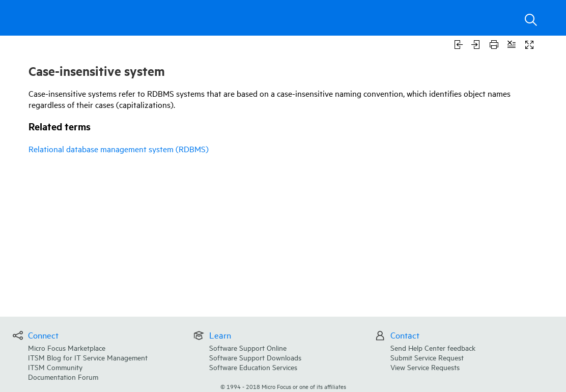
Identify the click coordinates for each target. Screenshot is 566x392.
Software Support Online (248, 347)
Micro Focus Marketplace (67, 347)
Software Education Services (253, 367)
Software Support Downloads (255, 357)
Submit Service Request (427, 357)
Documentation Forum (63, 376)
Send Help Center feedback (433, 347)
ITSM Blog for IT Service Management (88, 357)
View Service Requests (425, 367)
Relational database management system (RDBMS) (119, 149)
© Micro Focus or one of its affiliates (283, 386)
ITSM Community (55, 367)
